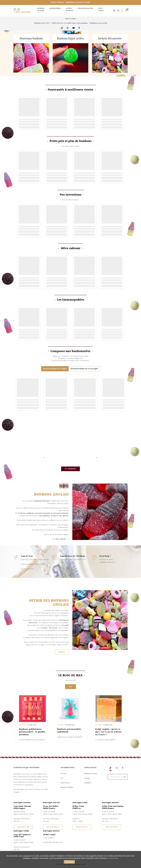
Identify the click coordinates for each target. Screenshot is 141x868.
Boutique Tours (21, 831)
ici (56, 623)
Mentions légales (67, 787)
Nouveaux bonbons (31, 39)
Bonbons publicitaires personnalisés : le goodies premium (32, 732)
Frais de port (65, 783)
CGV (62, 778)
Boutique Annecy (51, 831)
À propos (64, 774)
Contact (87, 778)
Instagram (68, 28)
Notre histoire (61, 539)
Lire (71, 687)
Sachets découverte (110, 39)
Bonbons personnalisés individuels (69, 731)
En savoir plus (113, 858)
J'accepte (69, 862)
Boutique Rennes (110, 803)
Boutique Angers (22, 803)
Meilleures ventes (91, 774)
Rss (111, 768)
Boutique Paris (80, 803)
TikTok (62, 28)
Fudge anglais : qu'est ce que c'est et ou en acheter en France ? (108, 732)
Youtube (74, 28)
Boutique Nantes (51, 803)
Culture (22, 725)
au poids (65, 625)
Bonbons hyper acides (70, 39)
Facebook (79, 28)
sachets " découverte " (50, 628)
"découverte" (33, 623)
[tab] (55, 369)
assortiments (64, 620)
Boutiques (88, 783)
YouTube (111, 770)
